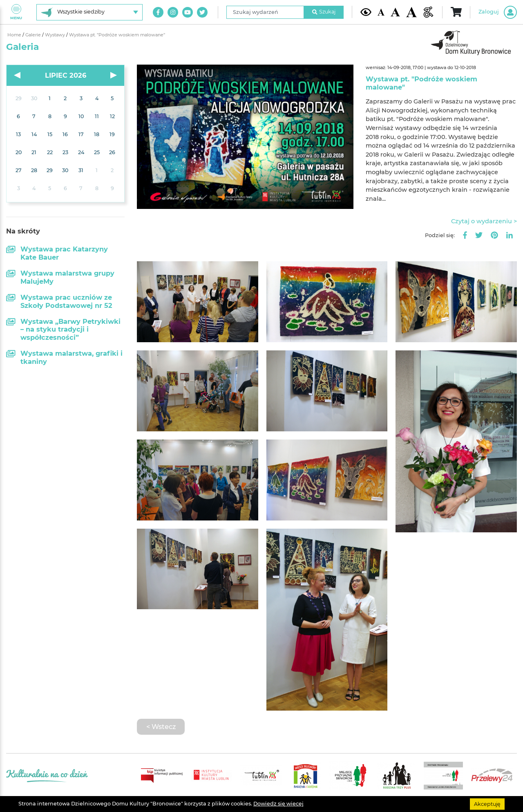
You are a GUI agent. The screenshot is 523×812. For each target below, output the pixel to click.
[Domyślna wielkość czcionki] (381, 12)
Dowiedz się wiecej (278, 804)
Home (15, 35)
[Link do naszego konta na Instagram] (173, 12)
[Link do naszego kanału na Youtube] (188, 12)
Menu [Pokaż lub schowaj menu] (16, 12)
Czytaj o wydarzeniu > (484, 221)
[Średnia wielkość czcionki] (395, 12)
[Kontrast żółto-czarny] (366, 12)
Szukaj (324, 12)
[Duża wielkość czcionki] (412, 12)
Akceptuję (487, 804)
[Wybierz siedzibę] (89, 12)
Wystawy (56, 35)
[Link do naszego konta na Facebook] (158, 12)
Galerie (34, 35)
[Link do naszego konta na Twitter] (202, 12)
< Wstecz (161, 727)
